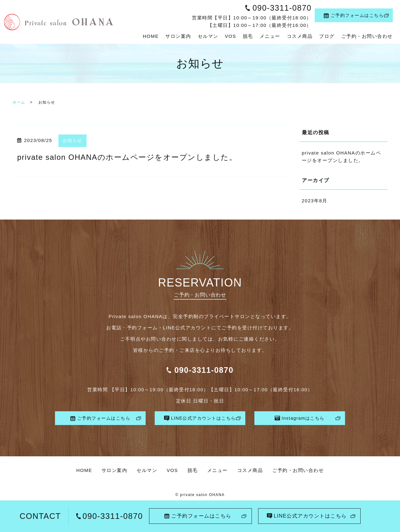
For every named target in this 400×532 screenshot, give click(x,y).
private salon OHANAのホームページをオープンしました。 (127, 157)
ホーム (19, 102)
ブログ (327, 36)
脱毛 (248, 36)
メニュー (270, 36)
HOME (151, 36)
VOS (231, 36)
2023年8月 (315, 201)
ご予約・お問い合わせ (367, 36)
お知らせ (72, 140)
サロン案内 (178, 36)
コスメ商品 (300, 36)
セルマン (208, 36)
